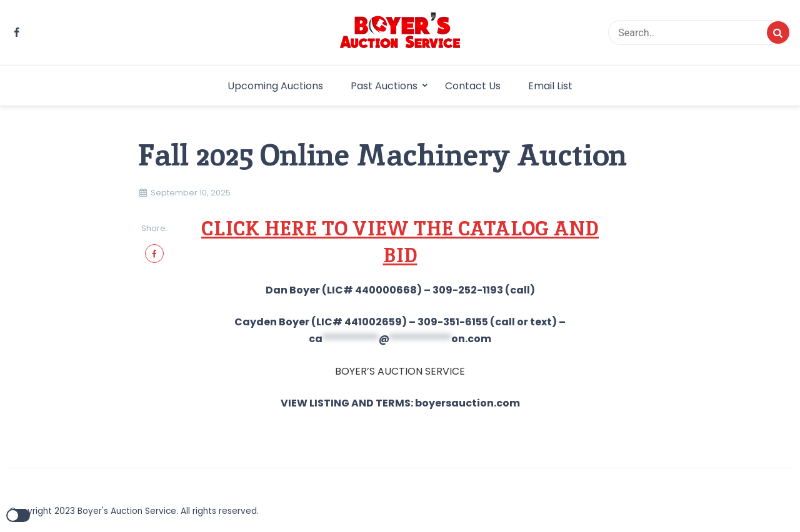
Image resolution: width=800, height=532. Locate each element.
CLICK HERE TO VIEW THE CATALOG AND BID (400, 242)
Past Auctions (384, 86)
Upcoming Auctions (275, 86)
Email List (550, 86)
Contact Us (473, 86)
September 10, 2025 (191, 193)
